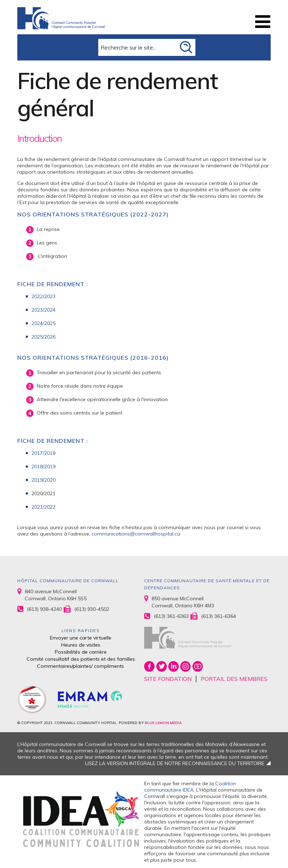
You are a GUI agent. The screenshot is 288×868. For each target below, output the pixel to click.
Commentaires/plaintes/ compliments (81, 666)
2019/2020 (43, 480)
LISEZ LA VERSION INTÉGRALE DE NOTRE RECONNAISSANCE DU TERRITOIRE (175, 763)
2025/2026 (43, 337)
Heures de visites (81, 645)
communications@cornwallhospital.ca (136, 534)
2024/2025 (43, 323)
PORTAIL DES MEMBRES (234, 679)
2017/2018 (44, 453)
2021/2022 (43, 507)
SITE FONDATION (168, 679)
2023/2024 (43, 310)
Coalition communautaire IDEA (190, 787)
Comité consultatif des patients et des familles (81, 659)
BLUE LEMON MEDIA (163, 723)
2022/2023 (43, 296)
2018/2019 (43, 467)
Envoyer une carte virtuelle (81, 638)
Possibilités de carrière (81, 652)
